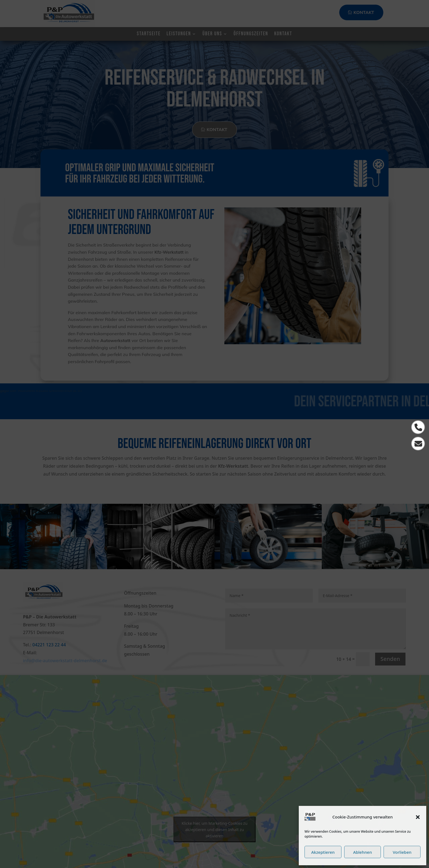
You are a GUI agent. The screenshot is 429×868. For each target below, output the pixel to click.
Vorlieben (402, 852)
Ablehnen (363, 852)
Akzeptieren (323, 852)
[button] (418, 817)
